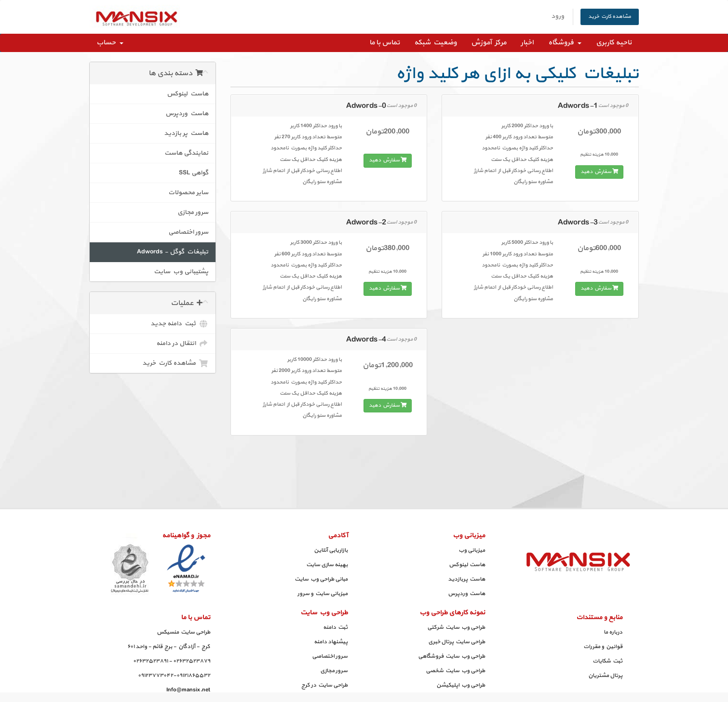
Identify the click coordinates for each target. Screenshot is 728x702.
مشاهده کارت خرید (610, 17)
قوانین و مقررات (603, 647)
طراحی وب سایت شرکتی (456, 627)
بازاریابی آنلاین (331, 550)
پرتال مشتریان (605, 676)
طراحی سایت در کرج (324, 685)
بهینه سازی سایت (327, 565)
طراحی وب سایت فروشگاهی (452, 656)
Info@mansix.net (188, 690)
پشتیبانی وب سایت (181, 272)
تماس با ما (384, 43)
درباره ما (613, 632)
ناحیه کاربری (614, 43)
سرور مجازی (193, 212)
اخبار (527, 43)
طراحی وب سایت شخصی (455, 671)
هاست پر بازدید (186, 133)
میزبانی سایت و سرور (323, 594)
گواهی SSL (194, 173)
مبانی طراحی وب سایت (321, 579)
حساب (110, 43)
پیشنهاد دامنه (331, 642)
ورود (558, 16)
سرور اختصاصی (188, 232)
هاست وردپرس (187, 113)
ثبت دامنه (335, 627)
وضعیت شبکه (435, 43)
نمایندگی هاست (186, 153)
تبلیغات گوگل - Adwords (173, 252)
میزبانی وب (472, 550)
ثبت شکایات (607, 661)
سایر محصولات (188, 192)
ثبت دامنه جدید (179, 324)
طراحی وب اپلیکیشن (461, 685)
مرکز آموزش (489, 43)
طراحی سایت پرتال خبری (457, 642)
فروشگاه (565, 43)
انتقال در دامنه (182, 344)
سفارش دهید (388, 160)
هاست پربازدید (466, 579)
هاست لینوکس (188, 94)
